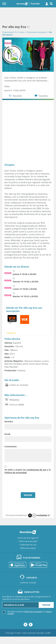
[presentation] (24, 484)
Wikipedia (12, 400)
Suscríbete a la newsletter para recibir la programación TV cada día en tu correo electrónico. (26, 598)
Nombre (9, 421)
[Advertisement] (28, 16)
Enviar (46, 605)
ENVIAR (28, 495)
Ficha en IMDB (14, 405)
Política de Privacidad (33, 612)
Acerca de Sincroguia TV (28, 538)
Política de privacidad (16, 472)
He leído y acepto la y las (29, 612)
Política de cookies (28, 548)
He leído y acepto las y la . (28, 471)
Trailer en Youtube (16, 385)
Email (7, 434)
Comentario (11, 446)
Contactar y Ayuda (28, 583)
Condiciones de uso (36, 470)
